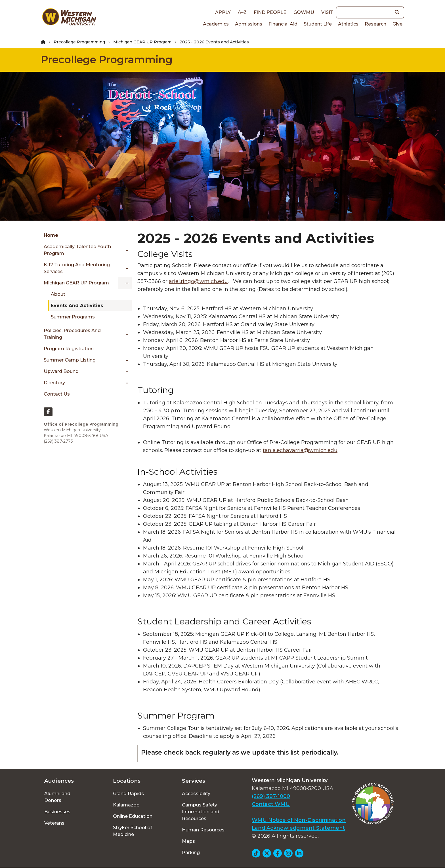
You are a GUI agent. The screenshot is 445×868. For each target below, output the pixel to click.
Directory (54, 383)
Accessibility (196, 794)
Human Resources (203, 830)
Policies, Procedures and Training (72, 334)
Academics (216, 24)
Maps (188, 841)
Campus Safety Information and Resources (201, 812)
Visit (327, 12)
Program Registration (69, 349)
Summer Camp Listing (70, 360)
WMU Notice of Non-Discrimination (299, 820)
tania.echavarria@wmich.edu (300, 450)
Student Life (318, 24)
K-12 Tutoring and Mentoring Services (77, 268)
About (58, 294)
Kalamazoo (126, 805)
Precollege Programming (79, 42)
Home (51, 235)
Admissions (249, 24)
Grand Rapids (128, 794)
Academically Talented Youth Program (77, 250)
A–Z (242, 12)
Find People (270, 12)
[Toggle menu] (125, 250)
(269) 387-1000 (271, 796)
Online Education (133, 816)
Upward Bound (61, 371)
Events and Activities (77, 306)
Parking (191, 853)
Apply (223, 12)
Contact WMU (271, 804)
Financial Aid (283, 24)
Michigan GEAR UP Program (142, 42)
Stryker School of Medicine (133, 831)
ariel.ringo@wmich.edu (198, 281)
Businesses (57, 812)
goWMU (304, 12)
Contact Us (57, 394)
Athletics (348, 24)
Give (397, 24)
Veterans (54, 823)
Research (375, 24)
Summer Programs (73, 317)
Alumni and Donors (57, 797)
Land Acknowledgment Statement (298, 828)
